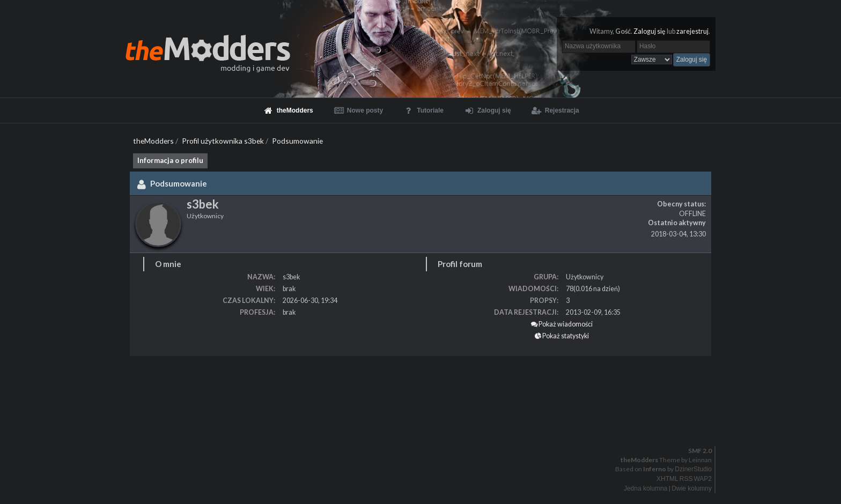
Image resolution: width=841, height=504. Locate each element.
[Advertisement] (322, 388)
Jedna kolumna (645, 488)
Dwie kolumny (692, 488)
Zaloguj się (650, 31)
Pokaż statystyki (562, 336)
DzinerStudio (693, 469)
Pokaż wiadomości (562, 324)
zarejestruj (692, 31)
